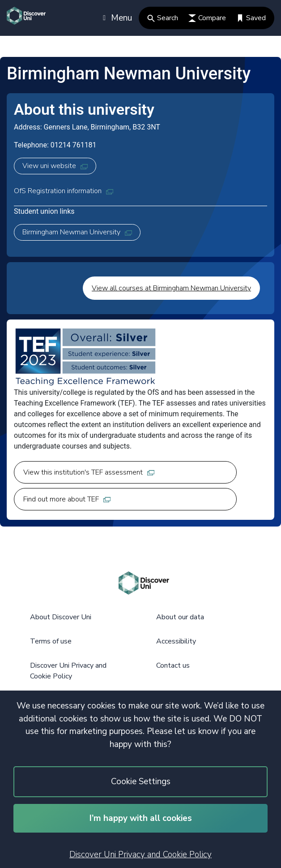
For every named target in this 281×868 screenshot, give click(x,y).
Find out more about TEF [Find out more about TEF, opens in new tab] (67, 499)
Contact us (173, 665)
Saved (251, 18)
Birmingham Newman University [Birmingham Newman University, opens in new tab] (77, 232)
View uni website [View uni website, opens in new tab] (55, 166)
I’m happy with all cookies (141, 818)
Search (163, 18)
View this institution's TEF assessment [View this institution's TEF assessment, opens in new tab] (89, 472)
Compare (207, 18)
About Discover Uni (61, 617)
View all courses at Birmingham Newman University (171, 288)
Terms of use (51, 641)
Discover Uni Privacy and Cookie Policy (140, 855)
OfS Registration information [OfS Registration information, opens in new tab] (64, 191)
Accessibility (176, 641)
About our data (180, 617)
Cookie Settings (141, 782)
